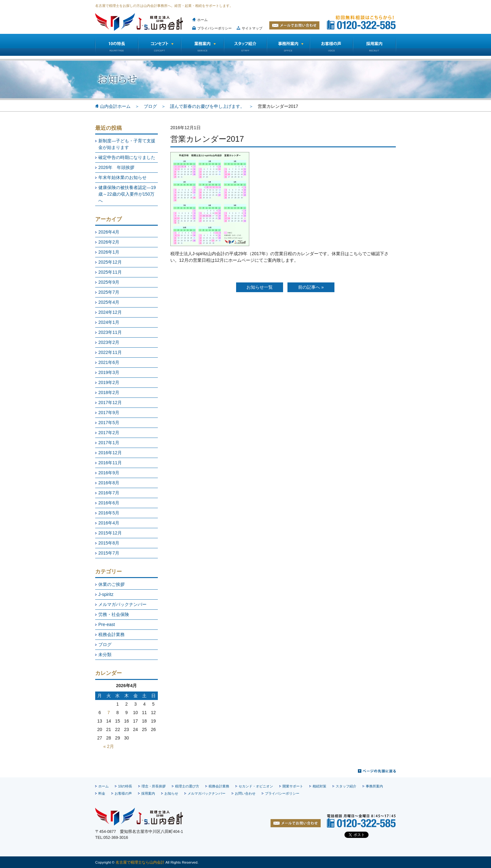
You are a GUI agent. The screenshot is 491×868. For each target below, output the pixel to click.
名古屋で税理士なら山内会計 (140, 862)
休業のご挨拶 (111, 584)
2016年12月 (110, 453)
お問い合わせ (245, 793)
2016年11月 (110, 463)
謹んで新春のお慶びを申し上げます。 (207, 106)
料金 (102, 793)
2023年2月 (109, 342)
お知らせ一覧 (260, 287)
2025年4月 (109, 302)
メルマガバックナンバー (122, 604)
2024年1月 (109, 322)
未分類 (105, 655)
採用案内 (148, 793)
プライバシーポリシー (214, 28)
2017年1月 (109, 443)
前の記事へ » (311, 287)
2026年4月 (109, 232)
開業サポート (293, 786)
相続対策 (319, 786)
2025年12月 (110, 262)
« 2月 (109, 746)
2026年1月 (109, 252)
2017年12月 (110, 402)
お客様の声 (331, 45)
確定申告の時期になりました (127, 157)
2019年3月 (109, 372)
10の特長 (116, 45)
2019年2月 (109, 382)
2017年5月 (109, 423)
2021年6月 (109, 362)
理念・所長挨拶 (154, 786)
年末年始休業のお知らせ (122, 177)
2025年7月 (109, 292)
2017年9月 (109, 413)
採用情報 (375, 45)
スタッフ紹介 (245, 45)
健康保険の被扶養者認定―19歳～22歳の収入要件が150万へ (127, 194)
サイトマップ (252, 28)
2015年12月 (110, 533)
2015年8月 (109, 543)
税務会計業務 (111, 634)
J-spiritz (106, 594)
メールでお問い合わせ (294, 25)
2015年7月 (109, 553)
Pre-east (107, 624)
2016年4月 (109, 523)
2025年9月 (109, 282)
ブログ (150, 106)
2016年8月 (109, 483)
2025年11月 (110, 272)
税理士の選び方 (187, 786)
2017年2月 (109, 433)
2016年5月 (109, 513)
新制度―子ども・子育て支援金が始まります (127, 144)
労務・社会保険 (114, 614)
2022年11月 (110, 352)
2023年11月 (110, 332)
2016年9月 (109, 473)
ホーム (202, 20)
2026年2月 (109, 242)
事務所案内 (374, 786)
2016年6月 (109, 503)
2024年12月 (110, 312)
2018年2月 (109, 392)
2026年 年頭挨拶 (116, 167)
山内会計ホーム (115, 106)
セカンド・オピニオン (256, 786)
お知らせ (171, 793)
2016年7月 (109, 493)
